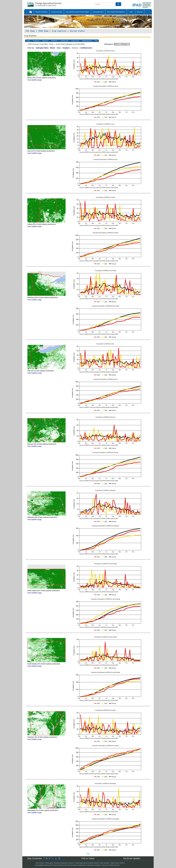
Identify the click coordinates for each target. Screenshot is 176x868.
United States (77, 31)
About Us (140, 12)
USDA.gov (48, 863)
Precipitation (36, 41)
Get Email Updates (132, 858)
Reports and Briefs (42, 12)
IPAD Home (43, 31)
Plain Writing (104, 863)
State (96, 41)
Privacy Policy (58, 865)
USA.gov (105, 865)
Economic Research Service (64, 863)
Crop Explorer (59, 31)
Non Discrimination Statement (75, 865)
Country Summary (57, 12)
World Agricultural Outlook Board (87, 863)
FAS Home (30, 31)
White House (114, 865)
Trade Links (114, 863)
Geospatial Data (98, 12)
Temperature (45, 41)
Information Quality (93, 865)
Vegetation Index (64, 41)
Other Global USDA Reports (116, 12)
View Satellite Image (35, 80)
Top (88, 854)
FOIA (122, 863)
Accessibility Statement (43, 865)
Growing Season (75, 41)
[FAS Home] (39, 4)
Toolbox (28, 41)
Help (131, 12)
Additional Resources (87, 41)
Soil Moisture (54, 41)
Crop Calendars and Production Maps (78, 12)
